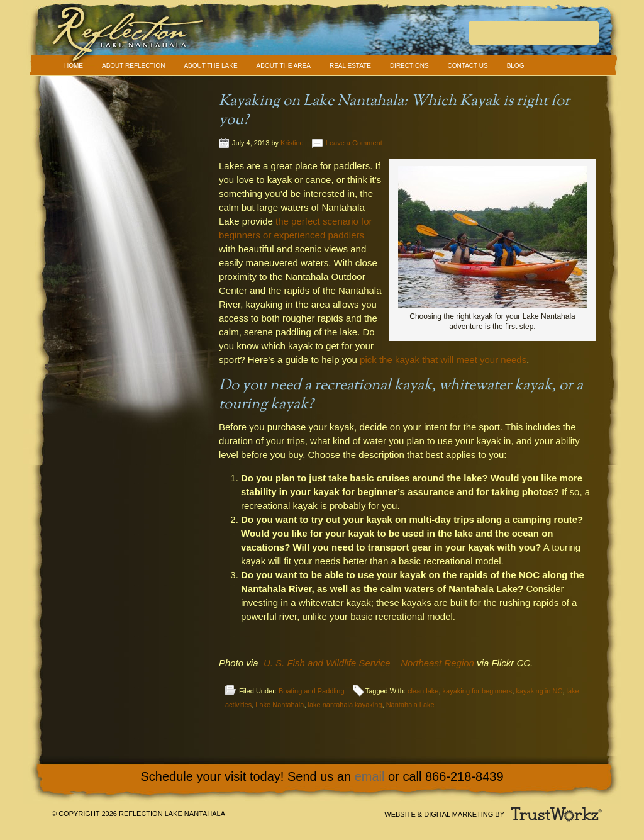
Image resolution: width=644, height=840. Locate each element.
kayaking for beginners (478, 691)
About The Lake (210, 66)
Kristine (292, 143)
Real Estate (350, 66)
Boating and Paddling (312, 691)
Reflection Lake (322, 37)
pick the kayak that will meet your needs (443, 360)
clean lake (423, 691)
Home (74, 66)
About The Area (284, 66)
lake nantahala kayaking (345, 705)
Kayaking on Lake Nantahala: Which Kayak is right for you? (394, 111)
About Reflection (133, 66)
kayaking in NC (539, 691)
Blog (516, 66)
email (370, 776)
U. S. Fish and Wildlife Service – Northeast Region (369, 663)
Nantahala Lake (410, 705)
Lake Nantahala (280, 705)
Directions (409, 66)
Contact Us (468, 66)
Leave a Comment (354, 143)
